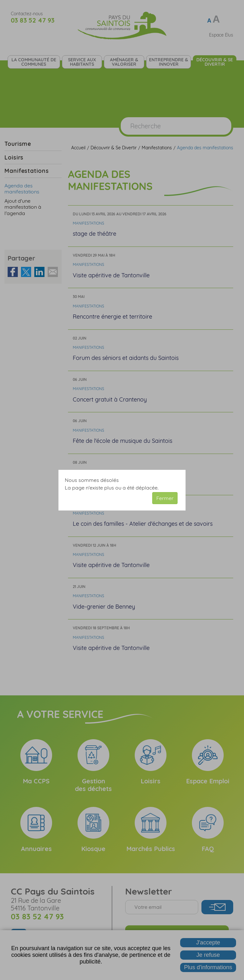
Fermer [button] (165, 498)
